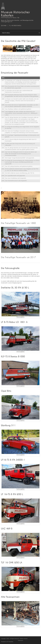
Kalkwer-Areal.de (24, 639)
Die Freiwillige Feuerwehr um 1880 (18, 223)
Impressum (21, 640)
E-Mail (5, 26)
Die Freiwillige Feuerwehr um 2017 (18, 257)
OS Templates (10, 642)
